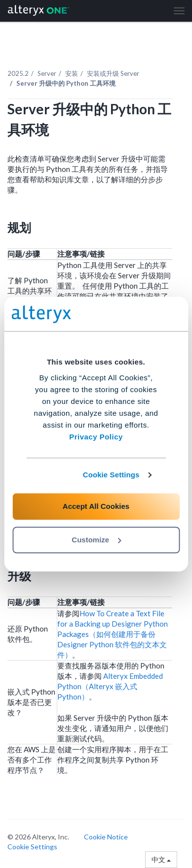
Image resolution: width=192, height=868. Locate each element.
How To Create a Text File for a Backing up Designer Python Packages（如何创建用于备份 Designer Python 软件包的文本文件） (113, 634)
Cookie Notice (106, 837)
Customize (96, 540)
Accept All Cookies (96, 506)
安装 (72, 73)
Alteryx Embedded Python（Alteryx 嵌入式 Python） (110, 686)
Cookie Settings (111, 475)
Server (47, 73)
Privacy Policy (96, 437)
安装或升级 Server (113, 73)
